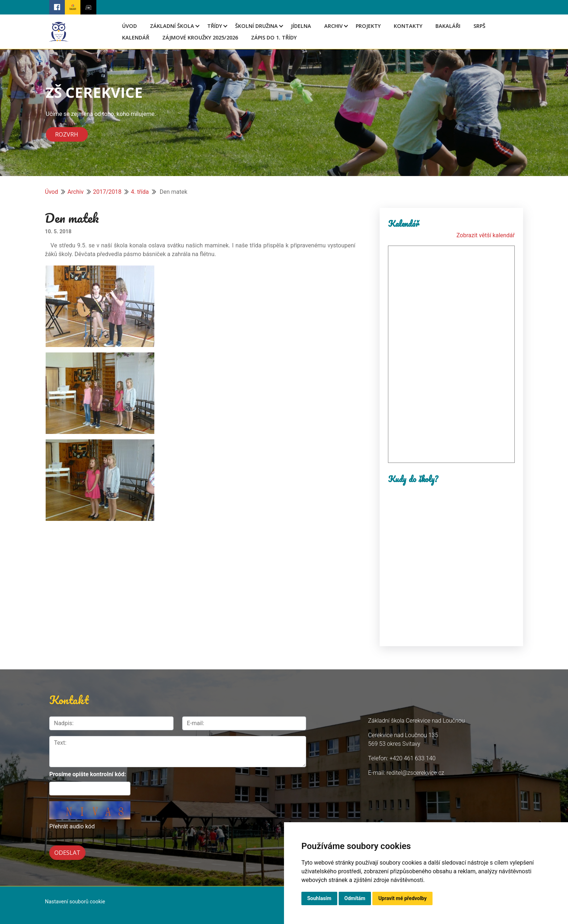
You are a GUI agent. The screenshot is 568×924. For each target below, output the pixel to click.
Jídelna (301, 26)
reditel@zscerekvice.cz (415, 773)
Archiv (333, 26)
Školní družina (256, 26)
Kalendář (136, 37)
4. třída (140, 192)
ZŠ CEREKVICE (94, 92)
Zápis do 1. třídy (274, 37)
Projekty (368, 26)
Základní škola (172, 26)
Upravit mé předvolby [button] (402, 898)
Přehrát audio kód (72, 826)
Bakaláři (448, 26)
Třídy (215, 26)
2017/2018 (107, 192)
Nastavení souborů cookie (75, 902)
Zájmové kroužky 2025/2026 (200, 37)
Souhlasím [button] (319, 898)
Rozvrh (67, 134)
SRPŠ (479, 26)
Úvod (130, 26)
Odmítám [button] (355, 898)
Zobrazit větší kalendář (486, 235)
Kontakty (408, 26)
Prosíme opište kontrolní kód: (88, 774)
